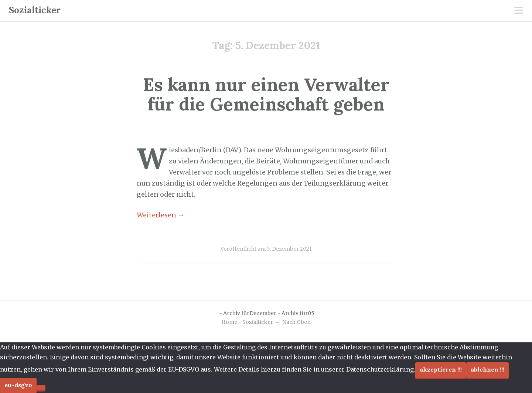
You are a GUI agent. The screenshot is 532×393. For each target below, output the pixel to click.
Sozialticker (35, 10)
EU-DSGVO (18, 385)
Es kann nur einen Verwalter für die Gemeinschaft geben (266, 94)
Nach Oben (296, 322)
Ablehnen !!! (487, 369)
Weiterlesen (161, 215)
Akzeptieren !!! (441, 369)
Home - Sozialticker (247, 322)
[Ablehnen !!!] (41, 387)
